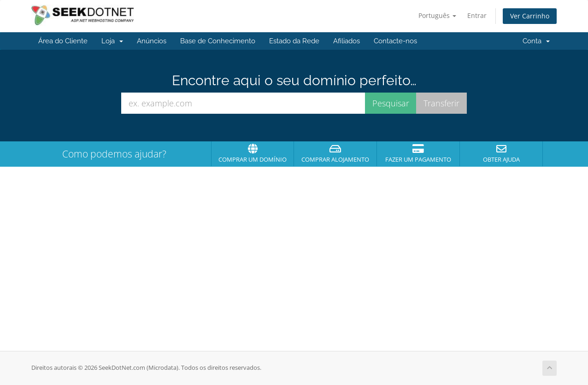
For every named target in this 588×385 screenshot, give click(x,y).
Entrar (477, 15)
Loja (112, 41)
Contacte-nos (395, 41)
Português (437, 15)
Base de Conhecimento (218, 41)
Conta (536, 41)
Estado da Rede (294, 41)
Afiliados (347, 41)
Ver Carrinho (530, 16)
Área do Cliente (63, 41)
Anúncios (152, 41)
